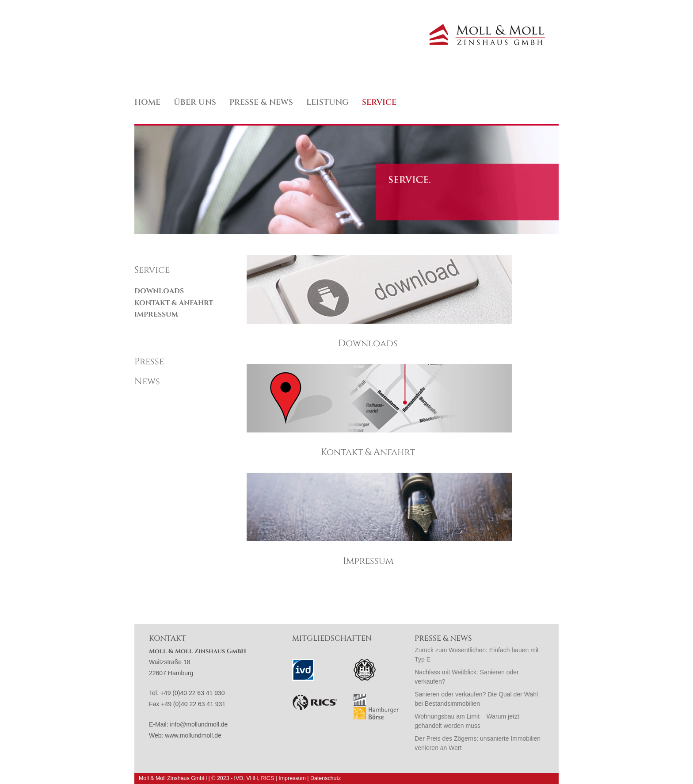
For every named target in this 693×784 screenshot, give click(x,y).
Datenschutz (326, 778)
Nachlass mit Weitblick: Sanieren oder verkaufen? (467, 677)
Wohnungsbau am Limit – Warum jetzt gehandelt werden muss (467, 721)
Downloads (159, 291)
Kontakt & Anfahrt (174, 303)
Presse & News (261, 102)
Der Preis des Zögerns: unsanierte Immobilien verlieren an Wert (478, 743)
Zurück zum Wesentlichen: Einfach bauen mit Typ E (477, 655)
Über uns (195, 102)
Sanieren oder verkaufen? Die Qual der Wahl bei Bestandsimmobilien (476, 699)
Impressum (156, 315)
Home (147, 102)
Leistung (327, 102)
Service (379, 102)
